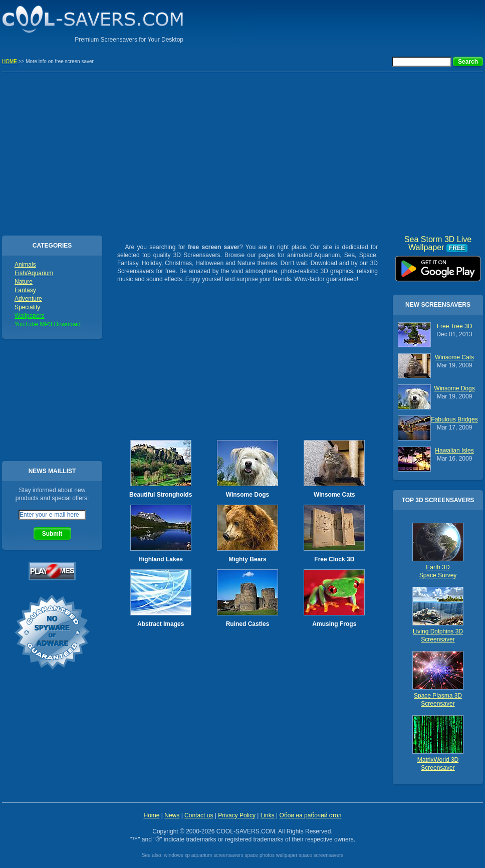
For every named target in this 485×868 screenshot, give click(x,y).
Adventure (28, 299)
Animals (25, 265)
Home (151, 815)
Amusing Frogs (334, 624)
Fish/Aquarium (34, 273)
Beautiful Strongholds (161, 495)
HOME (10, 61)
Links (268, 815)
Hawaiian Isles (454, 451)
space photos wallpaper (271, 855)
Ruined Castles (248, 624)
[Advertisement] (242, 152)
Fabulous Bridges (454, 419)
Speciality (27, 307)
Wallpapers (30, 316)
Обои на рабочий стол (311, 815)
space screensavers (321, 855)
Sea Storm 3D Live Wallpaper (438, 265)
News (172, 815)
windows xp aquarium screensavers (203, 855)
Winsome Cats (334, 495)
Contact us (199, 815)
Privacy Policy (237, 815)
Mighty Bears (247, 559)
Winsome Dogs (248, 495)
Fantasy (25, 290)
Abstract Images (161, 624)
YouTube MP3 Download (48, 324)
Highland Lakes (161, 559)
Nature (24, 282)
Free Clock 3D (334, 559)
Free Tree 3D (455, 326)
